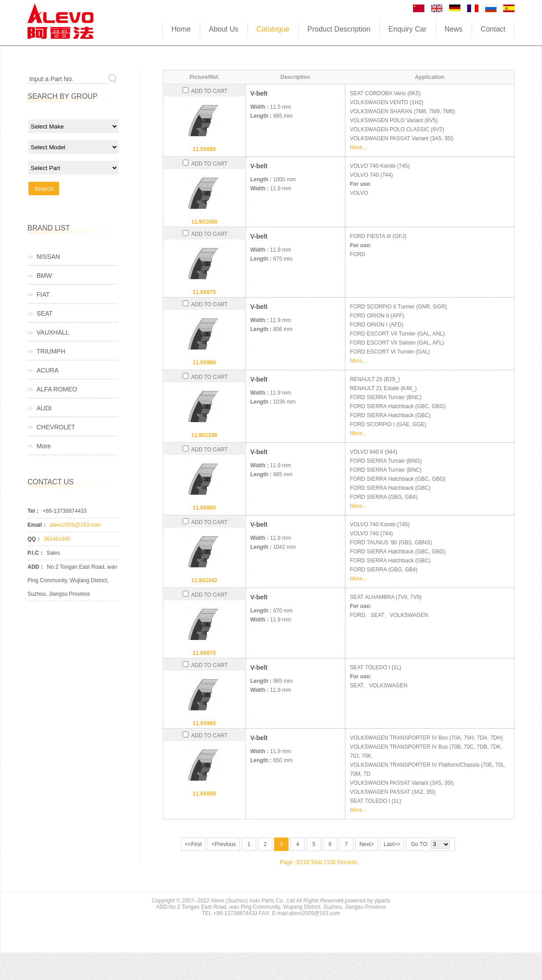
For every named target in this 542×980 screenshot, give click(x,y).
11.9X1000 (204, 222)
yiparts (382, 901)
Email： (37, 525)
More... (358, 147)
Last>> (392, 844)
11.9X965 (204, 723)
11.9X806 (204, 363)
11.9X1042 (204, 580)
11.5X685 (204, 149)
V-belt (259, 93)
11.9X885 (204, 508)
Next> (367, 844)
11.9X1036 (204, 435)
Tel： (34, 511)
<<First (193, 844)
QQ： (34, 539)
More (44, 446)
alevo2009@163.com (75, 525)
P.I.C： (36, 553)
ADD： (36, 567)
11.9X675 (204, 292)
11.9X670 (204, 653)
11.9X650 (204, 794)
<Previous (224, 844)
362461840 (57, 539)
